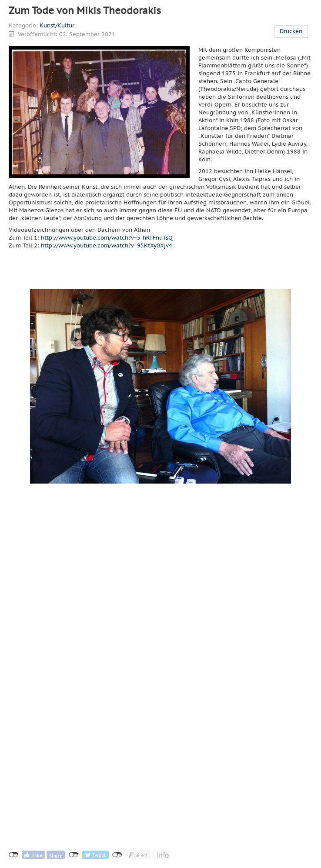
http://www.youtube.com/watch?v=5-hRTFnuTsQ (107, 238)
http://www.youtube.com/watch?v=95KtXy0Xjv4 (107, 245)
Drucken (291, 31)
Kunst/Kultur (57, 25)
